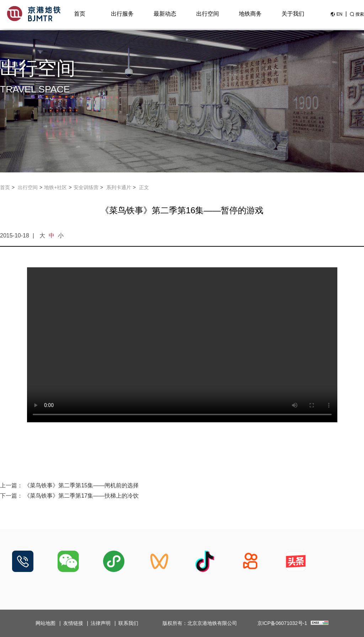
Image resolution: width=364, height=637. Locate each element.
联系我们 (128, 623)
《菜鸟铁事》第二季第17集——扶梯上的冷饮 (81, 496)
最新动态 (165, 15)
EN (339, 15)
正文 (144, 187)
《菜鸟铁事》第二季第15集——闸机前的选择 (81, 485)
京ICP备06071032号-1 (282, 623)
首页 (80, 15)
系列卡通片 (119, 187)
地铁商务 (250, 15)
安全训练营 (86, 187)
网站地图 (45, 623)
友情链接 (73, 623)
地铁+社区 (55, 187)
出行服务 (122, 15)
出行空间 (208, 15)
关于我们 (293, 15)
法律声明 (101, 623)
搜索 (360, 15)
